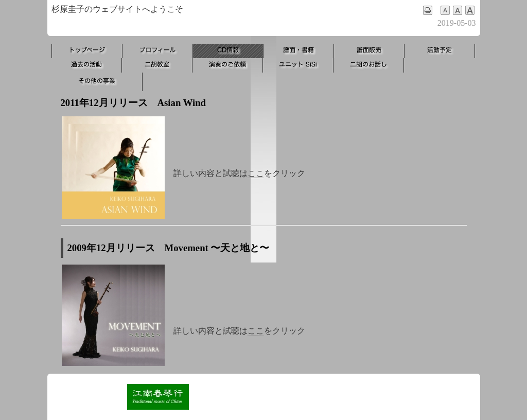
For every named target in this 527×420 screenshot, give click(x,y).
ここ (256, 173)
